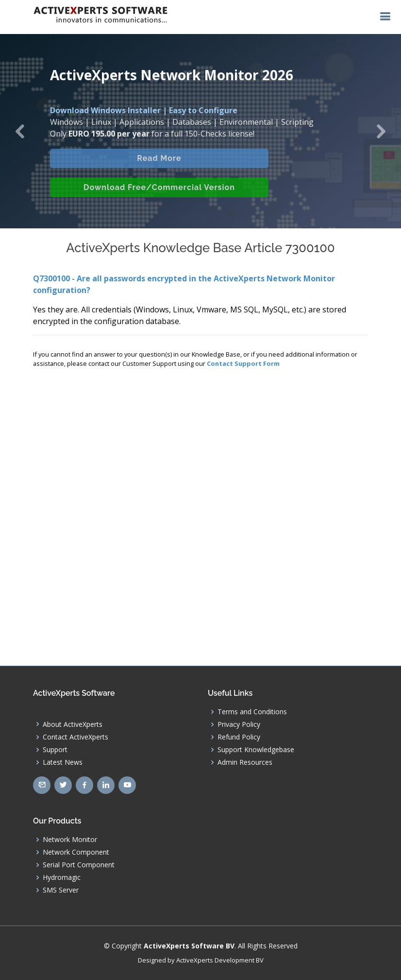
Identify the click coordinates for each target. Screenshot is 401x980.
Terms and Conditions (252, 712)
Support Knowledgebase (256, 750)
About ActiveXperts (73, 724)
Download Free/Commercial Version (159, 193)
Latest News (63, 762)
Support (55, 750)
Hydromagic (62, 877)
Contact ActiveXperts (75, 737)
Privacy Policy (239, 724)
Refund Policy (239, 737)
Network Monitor (70, 840)
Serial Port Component (79, 865)
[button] (20, 131)
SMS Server (61, 890)
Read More (159, 163)
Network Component (76, 852)
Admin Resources (245, 762)
